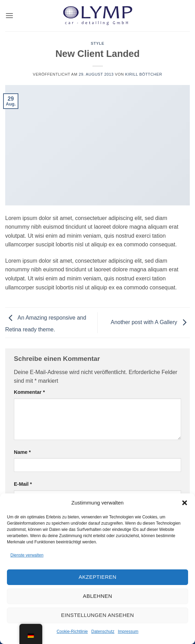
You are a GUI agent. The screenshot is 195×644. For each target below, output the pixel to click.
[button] (185, 503)
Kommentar (29, 392)
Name (22, 452)
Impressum (128, 632)
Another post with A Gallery (150, 322)
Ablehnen (97, 596)
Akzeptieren (97, 577)
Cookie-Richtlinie (72, 632)
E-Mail (23, 484)
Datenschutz (103, 632)
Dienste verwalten (27, 555)
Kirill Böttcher (144, 74)
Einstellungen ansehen (97, 615)
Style (97, 43)
